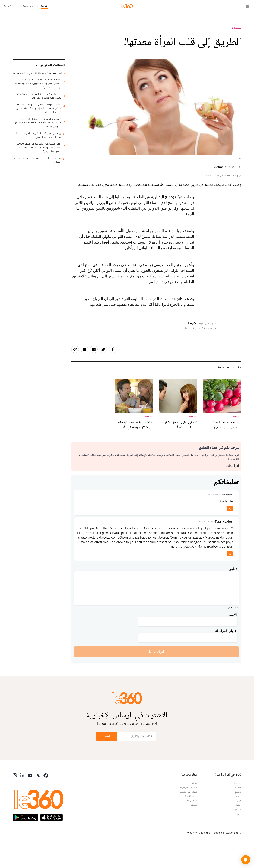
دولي (239, 837)
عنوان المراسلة (226, 655)
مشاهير (238, 833)
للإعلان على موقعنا (189, 816)
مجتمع (238, 816)
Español (8, 6)
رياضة (239, 829)
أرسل (107, 760)
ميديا (239, 824)
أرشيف (194, 829)
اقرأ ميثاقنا (232, 490)
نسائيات (237, 52)
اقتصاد (238, 811)
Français (28, 6)
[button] (246, 860)
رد (230, 532)
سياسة (238, 807)
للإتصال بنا (192, 824)
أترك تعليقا (156, 675)
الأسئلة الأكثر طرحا (189, 811)
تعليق (233, 593)
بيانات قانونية (191, 820)
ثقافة (239, 820)
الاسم (233, 639)
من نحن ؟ (193, 807)
